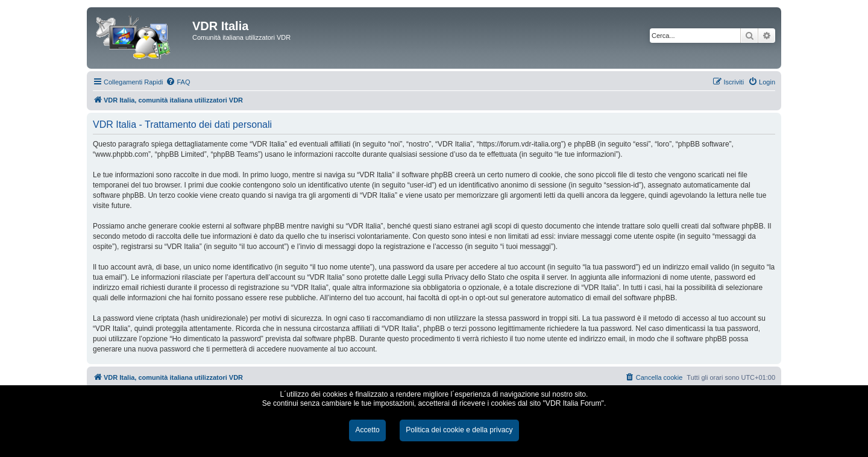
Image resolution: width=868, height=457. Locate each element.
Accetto (367, 430)
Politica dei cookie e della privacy (459, 430)
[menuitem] (178, 82)
